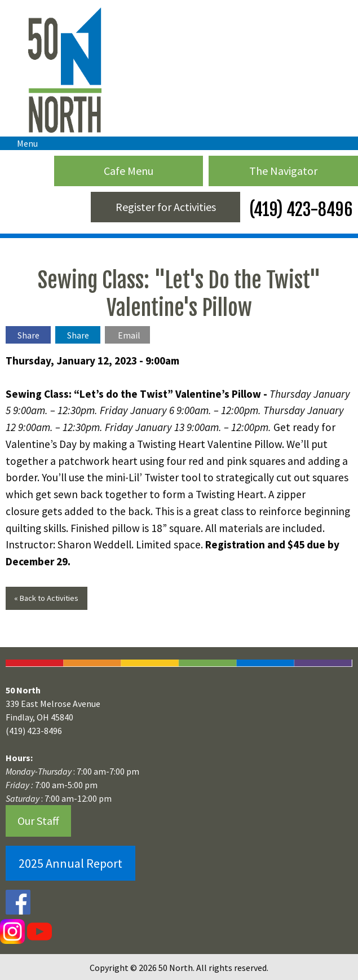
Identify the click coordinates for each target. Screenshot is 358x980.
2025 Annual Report (70, 863)
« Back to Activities (46, 598)
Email (129, 335)
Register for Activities (166, 207)
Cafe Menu (129, 171)
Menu (22, 143)
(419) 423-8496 (299, 210)
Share (28, 335)
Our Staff (38, 821)
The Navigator (283, 171)
